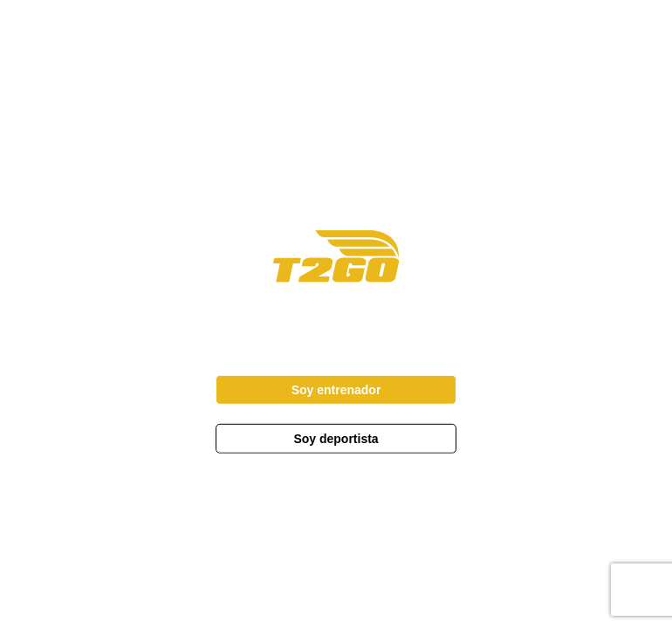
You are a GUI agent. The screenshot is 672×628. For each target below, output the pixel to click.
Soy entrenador (336, 390)
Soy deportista (336, 439)
